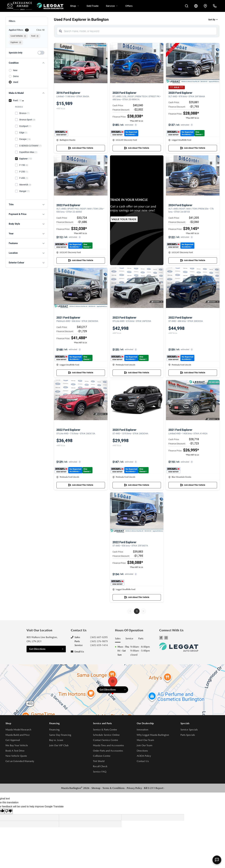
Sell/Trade (92, 6)
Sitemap (96, 788)
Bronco (24, 113)
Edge (23, 133)
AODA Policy (144, 756)
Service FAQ (100, 772)
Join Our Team (145, 745)
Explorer (26, 159)
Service (112, 6)
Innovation (142, 730)
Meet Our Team (145, 740)
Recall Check (100, 766)
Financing (54, 730)
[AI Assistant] (217, 860)
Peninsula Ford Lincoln (124, 365)
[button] (27, 63)
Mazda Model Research (18, 730)
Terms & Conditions (114, 788)
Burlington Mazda (66, 140)
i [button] (136, 125)
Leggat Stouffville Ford (180, 140)
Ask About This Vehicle (81, 148)
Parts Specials (188, 735)
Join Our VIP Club (59, 745)
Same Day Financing (60, 735)
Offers (129, 6)
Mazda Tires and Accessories (108, 745)
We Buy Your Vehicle (17, 745)
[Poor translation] (9, 811)
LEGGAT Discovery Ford (125, 140)
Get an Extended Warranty (20, 761)
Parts (141, 638)
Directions (142, 751)
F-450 (24, 178)
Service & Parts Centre (105, 730)
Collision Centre (102, 756)
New (15, 70)
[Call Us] (215, 6)
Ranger (24, 191)
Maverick (25, 185)
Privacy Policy (134, 788)
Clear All (40, 30)
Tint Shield (99, 761)
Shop (75, 6)
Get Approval (13, 740)
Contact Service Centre (106, 740)
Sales (118, 638)
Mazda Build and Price (18, 735)
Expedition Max (28, 152)
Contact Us (143, 761)
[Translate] (196, 6)
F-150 (24, 165)
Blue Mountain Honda (180, 477)
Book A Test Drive (15, 751)
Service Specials (189, 730)
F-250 (24, 172)
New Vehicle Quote (16, 756)
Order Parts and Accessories (108, 751)
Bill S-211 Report (154, 788)
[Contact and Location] (205, 6)
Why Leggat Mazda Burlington (153, 735)
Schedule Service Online (106, 735)
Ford (17, 101)
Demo (16, 76)
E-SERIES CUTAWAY (30, 146)
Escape (25, 139)
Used (16, 82)
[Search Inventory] (187, 6)
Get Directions (37, 649)
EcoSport (25, 126)
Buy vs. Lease (56, 740)
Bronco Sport (27, 120)
